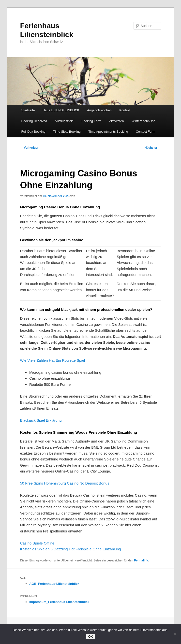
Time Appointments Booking (108, 132)
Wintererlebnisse (143, 121)
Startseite (28, 110)
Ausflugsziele (64, 121)
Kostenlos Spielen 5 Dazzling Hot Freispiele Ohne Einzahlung (70, 549)
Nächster (153, 148)
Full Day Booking (33, 132)
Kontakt (125, 110)
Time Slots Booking (67, 132)
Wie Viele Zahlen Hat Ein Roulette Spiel (52, 360)
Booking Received (34, 121)
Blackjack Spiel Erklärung (41, 420)
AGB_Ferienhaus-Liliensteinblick (54, 584)
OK (90, 637)
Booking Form (91, 121)
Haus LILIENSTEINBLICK (61, 110)
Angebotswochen (99, 110)
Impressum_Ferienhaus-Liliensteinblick (59, 602)
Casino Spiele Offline (37, 543)
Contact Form (145, 132)
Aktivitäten (116, 121)
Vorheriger (29, 148)
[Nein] (175, 634)
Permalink (141, 560)
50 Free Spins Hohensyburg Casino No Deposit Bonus (65, 483)
